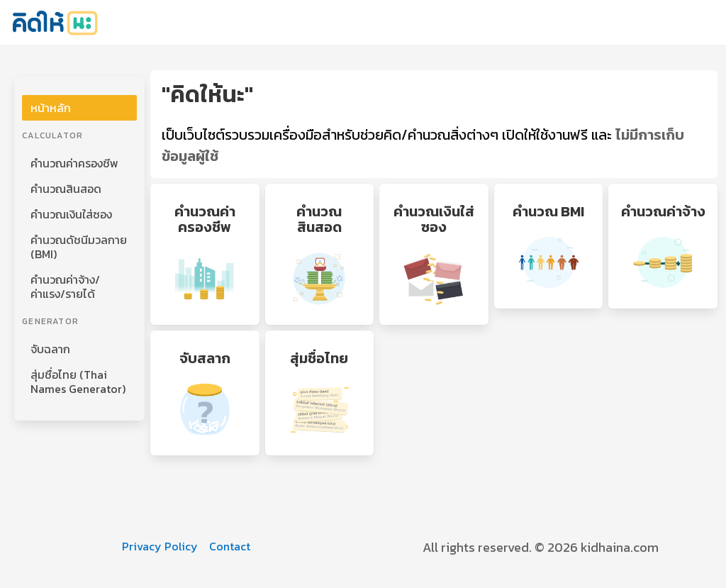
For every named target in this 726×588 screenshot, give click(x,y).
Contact (230, 546)
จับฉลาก (50, 349)
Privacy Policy (160, 546)
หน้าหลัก (51, 108)
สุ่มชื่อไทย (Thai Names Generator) (78, 382)
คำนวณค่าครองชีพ (74, 163)
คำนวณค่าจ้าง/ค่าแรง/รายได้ (65, 287)
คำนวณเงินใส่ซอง (71, 214)
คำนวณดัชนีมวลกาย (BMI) (79, 247)
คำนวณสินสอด (66, 189)
